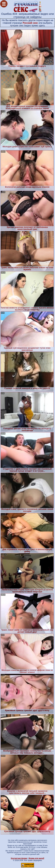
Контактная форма (19, 858)
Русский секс (30, 23)
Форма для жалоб (36, 858)
